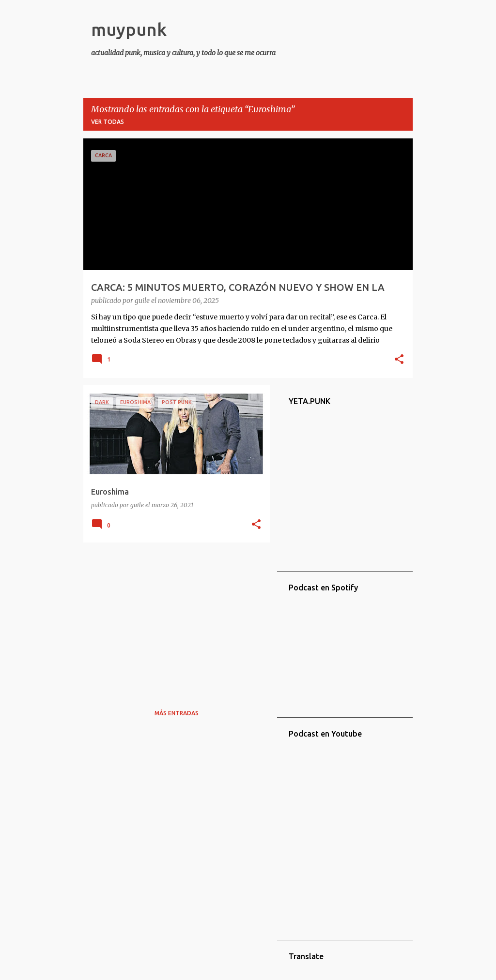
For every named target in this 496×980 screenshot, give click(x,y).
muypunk (129, 29)
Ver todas (108, 122)
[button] (399, 360)
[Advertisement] (173, 618)
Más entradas (177, 713)
